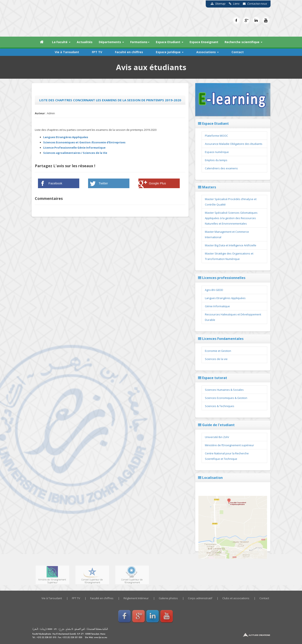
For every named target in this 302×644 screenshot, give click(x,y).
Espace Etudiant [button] (170, 42)
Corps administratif (200, 598)
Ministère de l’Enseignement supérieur (229, 445)
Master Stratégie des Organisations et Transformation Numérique (229, 256)
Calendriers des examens (221, 168)
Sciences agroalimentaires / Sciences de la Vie (75, 153)
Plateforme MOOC (216, 136)
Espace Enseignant (204, 42)
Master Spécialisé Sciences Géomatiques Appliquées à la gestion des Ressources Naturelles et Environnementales (231, 218)
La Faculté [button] (61, 42)
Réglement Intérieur (136, 598)
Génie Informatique (217, 306)
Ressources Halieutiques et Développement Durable (233, 317)
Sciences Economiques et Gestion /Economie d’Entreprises (84, 142)
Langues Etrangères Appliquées (66, 137)
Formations (140, 42)
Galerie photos (168, 598)
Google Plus (158, 183)
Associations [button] (208, 52)
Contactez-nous (253, 4)
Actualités (85, 42)
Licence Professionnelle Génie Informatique (74, 148)
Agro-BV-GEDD (214, 290)
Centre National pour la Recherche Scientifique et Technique (227, 456)
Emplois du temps (216, 160)
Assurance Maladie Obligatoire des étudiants (234, 144)
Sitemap (217, 4)
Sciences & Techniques (220, 406)
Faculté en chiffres (129, 52)
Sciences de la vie (216, 359)
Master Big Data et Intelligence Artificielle (231, 245)
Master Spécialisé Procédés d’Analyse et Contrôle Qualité (231, 202)
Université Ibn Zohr (217, 437)
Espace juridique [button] (170, 52)
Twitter (103, 183)
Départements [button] (111, 42)
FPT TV (97, 52)
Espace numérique (217, 152)
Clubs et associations (236, 598)
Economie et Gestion (218, 351)
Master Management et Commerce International (227, 234)
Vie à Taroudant (67, 52)
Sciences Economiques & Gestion (226, 398)
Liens (233, 4)
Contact (238, 52)
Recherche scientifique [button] (243, 42)
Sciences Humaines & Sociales (224, 390)
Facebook (55, 183)
